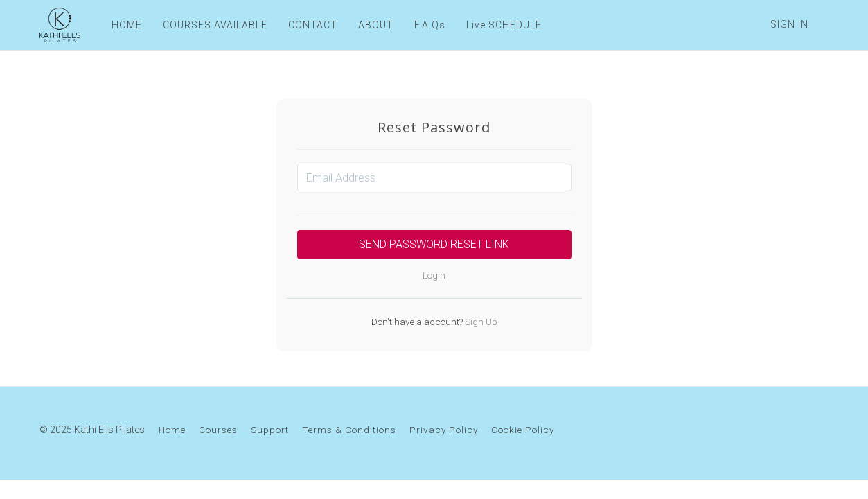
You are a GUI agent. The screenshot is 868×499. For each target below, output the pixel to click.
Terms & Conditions (349, 430)
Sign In (789, 24)
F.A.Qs (430, 25)
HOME (127, 25)
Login (434, 275)
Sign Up (480, 322)
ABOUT (376, 25)
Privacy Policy (444, 430)
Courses (218, 430)
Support (270, 430)
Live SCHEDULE (504, 25)
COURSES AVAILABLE (215, 25)
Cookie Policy (523, 430)
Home (172, 430)
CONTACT (313, 25)
